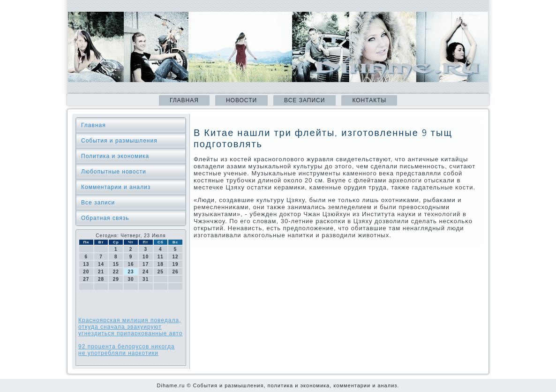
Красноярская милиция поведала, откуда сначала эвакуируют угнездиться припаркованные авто (130, 327)
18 (161, 264)
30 (131, 279)
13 (86, 264)
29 (116, 279)
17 (146, 264)
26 (176, 272)
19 (176, 264)
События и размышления (119, 141)
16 (131, 264)
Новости (241, 100)
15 (116, 264)
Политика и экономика (115, 156)
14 (101, 264)
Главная (184, 100)
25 (161, 272)
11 (161, 257)
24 (146, 272)
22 (116, 272)
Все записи (304, 100)
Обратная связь (105, 218)
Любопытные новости (114, 172)
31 (146, 279)
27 (86, 279)
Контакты (369, 100)
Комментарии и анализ (116, 187)
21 (101, 272)
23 (131, 272)
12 (176, 257)
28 (101, 279)
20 (86, 272)
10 (146, 257)
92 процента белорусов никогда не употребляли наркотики (127, 350)
